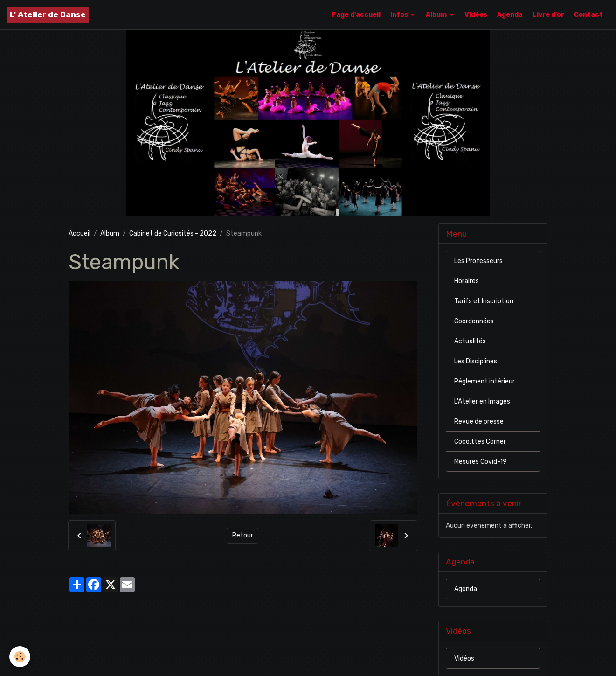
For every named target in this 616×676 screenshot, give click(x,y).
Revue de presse (479, 422)
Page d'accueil (356, 15)
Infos (400, 15)
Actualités (470, 341)
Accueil (80, 233)
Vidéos (476, 15)
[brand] (48, 15)
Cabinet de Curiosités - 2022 (173, 233)
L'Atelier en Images (482, 401)
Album (437, 15)
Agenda (510, 15)
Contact (588, 15)
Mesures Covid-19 (481, 462)
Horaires (467, 281)
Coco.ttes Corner (480, 442)
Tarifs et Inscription (484, 301)
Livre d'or (548, 15)
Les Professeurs (478, 261)
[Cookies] (20, 657)
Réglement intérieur (484, 381)
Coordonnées (474, 321)
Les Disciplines (476, 361)
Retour (243, 535)
